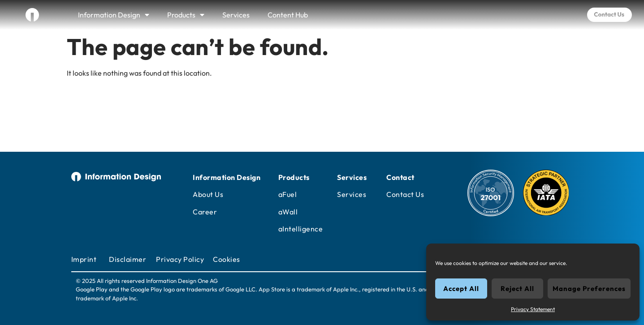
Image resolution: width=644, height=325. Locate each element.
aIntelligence (301, 229)
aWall (288, 212)
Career (205, 212)
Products (186, 15)
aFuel (288, 194)
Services (236, 15)
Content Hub (288, 15)
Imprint (84, 259)
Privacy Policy (180, 259)
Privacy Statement (533, 309)
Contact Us (405, 194)
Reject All (517, 289)
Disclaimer (128, 259)
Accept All (461, 289)
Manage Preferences (589, 289)
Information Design (114, 15)
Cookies (227, 259)
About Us (208, 194)
